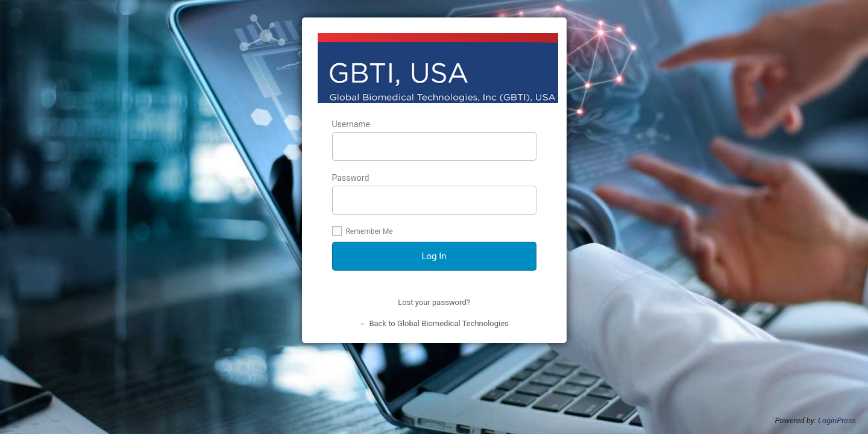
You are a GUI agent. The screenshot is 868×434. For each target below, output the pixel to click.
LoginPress (837, 420)
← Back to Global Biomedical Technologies (434, 323)
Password (434, 194)
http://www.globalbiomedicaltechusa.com (438, 68)
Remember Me (363, 231)
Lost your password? (434, 302)
